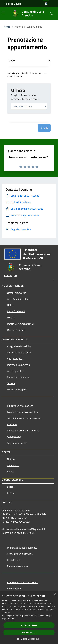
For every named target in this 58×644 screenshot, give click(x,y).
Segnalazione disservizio (20, 554)
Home (7, 27)
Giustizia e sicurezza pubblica (22, 412)
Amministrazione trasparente (23, 582)
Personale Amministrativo (21, 324)
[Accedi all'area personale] (46, 4)
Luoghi (11, 487)
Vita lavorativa (15, 359)
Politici (11, 318)
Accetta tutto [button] (29, 625)
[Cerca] (52, 14)
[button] (29, 639)
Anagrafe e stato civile (19, 346)
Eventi (11, 493)
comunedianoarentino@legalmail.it (26, 529)
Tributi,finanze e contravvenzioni (24, 418)
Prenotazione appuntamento (22, 548)
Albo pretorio (14, 589)
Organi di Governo (17, 293)
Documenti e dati (16, 330)
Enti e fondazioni (16, 311)
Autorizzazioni (15, 437)
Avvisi (10, 472)
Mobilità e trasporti (17, 390)
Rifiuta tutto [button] (29, 632)
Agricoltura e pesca (17, 443)
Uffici (10, 305)
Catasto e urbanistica (18, 377)
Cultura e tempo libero (19, 352)
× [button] (55, 594)
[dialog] (29, 618)
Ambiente (12, 424)
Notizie (11, 459)
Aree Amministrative (18, 299)
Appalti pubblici (15, 371)
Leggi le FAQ (14, 560)
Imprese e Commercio (18, 365)
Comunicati (13, 465)
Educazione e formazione (20, 406)
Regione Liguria (13, 4)
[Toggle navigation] (3, 13)
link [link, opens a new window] (13, 619)
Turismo (11, 383)
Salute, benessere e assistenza (23, 430)
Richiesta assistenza (18, 566)
